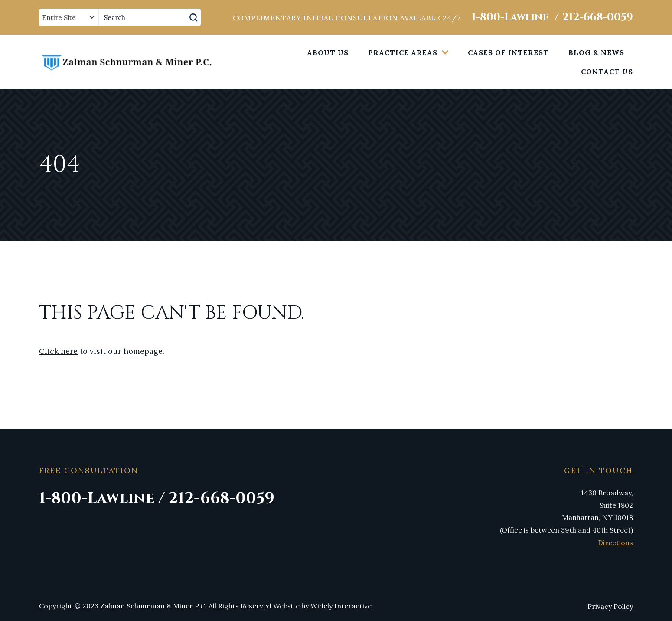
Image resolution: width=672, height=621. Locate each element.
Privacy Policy (610, 606)
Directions (615, 543)
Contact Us (607, 72)
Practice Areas (403, 52)
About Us (328, 52)
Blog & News (596, 52)
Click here (58, 351)
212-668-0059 (598, 17)
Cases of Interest (508, 52)
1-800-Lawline (510, 17)
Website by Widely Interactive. (323, 606)
